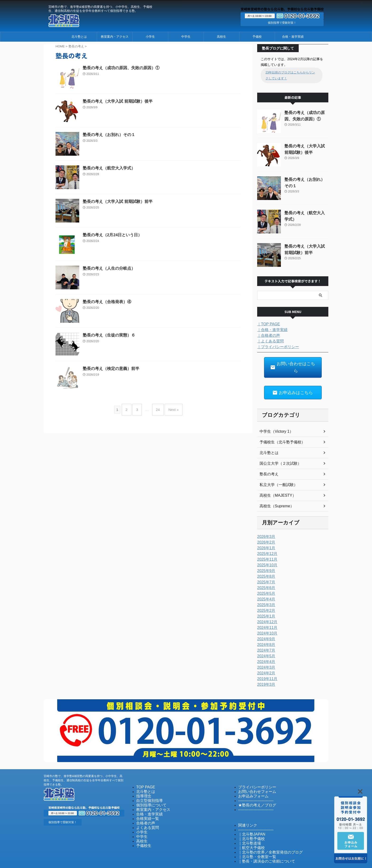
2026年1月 (265, 537)
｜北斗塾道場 (247, 830)
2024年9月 (265, 628)
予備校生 (142, 832)
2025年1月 (265, 605)
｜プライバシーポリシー (275, 346)
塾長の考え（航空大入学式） (107, 168)
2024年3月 (265, 657)
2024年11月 (266, 617)
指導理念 (142, 785)
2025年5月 (265, 583)
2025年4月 (265, 588)
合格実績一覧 (145, 806)
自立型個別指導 (147, 789)
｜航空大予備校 (249, 834)
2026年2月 (265, 532)
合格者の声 (144, 810)
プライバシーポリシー (254, 776)
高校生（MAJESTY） (276, 485)
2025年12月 (266, 543)
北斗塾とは (79, 37)
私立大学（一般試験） (276, 474)
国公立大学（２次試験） (278, 453)
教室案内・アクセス (115, 37)
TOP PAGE (144, 776)
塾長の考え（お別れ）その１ (107, 135)
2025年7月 (265, 571)
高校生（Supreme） (275, 495)
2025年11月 (266, 549)
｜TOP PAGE (267, 324)
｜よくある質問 (269, 341)
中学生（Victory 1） (274, 421)
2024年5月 (265, 645)
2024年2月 (265, 662)
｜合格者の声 (267, 335)
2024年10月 (266, 623)
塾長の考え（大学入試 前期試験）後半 (116, 102)
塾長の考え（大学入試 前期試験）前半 (116, 202)
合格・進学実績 (293, 37)
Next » (170, 408)
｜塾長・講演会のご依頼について (261, 847)
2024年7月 (265, 640)
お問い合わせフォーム (254, 780)
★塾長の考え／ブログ (254, 793)
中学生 (186, 37)
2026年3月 (265, 526)
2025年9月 (265, 560)
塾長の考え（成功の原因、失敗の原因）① (119, 68)
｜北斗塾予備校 (249, 826)
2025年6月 (265, 577)
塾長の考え (268, 463)
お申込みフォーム (251, 785)
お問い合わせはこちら (293, 362)
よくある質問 (145, 815)
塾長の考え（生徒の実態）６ (107, 335)
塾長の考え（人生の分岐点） (107, 269)
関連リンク (246, 813)
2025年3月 (265, 594)
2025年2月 (265, 600)
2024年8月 (265, 634)
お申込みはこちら (293, 382)
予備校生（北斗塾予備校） (279, 431)
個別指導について (149, 793)
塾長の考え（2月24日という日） (111, 235)
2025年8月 (265, 566)
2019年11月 (266, 668)
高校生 (221, 37)
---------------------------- (253, 789)
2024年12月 (266, 611)
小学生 (150, 37)
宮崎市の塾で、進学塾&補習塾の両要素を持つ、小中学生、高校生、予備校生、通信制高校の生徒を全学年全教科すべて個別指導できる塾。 (84, 769)
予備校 (257, 37)
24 (157, 408)
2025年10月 (266, 554)
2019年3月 (265, 674)
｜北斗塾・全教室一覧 (254, 843)
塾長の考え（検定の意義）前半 (109, 369)
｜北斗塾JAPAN (249, 821)
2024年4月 (265, 651)
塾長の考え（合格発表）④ (106, 302)
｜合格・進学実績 (270, 329)
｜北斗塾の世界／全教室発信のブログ (264, 838)
